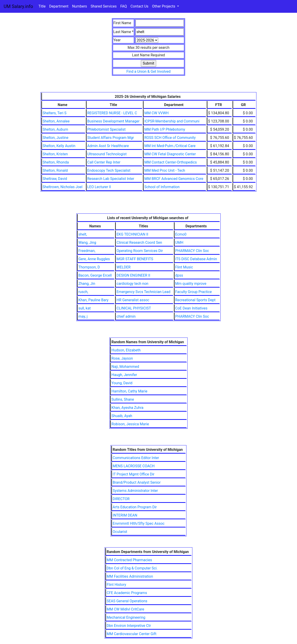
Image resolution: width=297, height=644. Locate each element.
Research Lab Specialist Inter (111, 179)
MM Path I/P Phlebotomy (165, 129)
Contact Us (140, 6)
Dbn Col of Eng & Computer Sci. (132, 568)
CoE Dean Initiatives (191, 308)
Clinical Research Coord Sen (139, 243)
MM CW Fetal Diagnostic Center (170, 154)
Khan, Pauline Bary (93, 300)
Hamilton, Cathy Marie (129, 391)
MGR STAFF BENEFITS (135, 259)
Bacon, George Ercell (95, 275)
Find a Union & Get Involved (149, 71)
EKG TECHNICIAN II (132, 234)
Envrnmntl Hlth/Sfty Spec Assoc (138, 523)
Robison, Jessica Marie (130, 424)
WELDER (123, 267)
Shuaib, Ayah (122, 416)
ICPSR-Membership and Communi (172, 121)
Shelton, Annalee (56, 121)
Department (59, 6)
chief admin (126, 316)
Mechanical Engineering (126, 617)
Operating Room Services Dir (140, 251)
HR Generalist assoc (133, 300)
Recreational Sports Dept (195, 300)
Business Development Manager (113, 121)
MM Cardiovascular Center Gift (132, 634)
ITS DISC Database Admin (196, 259)
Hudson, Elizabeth (126, 350)
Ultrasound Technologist (107, 154)
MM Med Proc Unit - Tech (165, 170)
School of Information (162, 187)
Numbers (79, 6)
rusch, (83, 292)
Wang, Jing (87, 243)
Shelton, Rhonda (56, 162)
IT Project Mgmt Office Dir (133, 474)
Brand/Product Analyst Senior (137, 482)
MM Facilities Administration (130, 576)
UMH (179, 243)
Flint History (116, 585)
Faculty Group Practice (194, 292)
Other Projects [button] (164, 6)
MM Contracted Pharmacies (129, 560)
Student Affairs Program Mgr (111, 138)
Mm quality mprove (191, 284)
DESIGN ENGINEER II (133, 275)
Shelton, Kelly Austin (59, 146)
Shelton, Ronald (55, 170)
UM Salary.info (18, 6)
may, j (83, 316)
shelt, (83, 234)
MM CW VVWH (156, 113)
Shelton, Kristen (55, 154)
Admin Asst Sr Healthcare (108, 146)
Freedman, (87, 251)
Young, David (122, 383)
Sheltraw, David (55, 179)
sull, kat (85, 308)
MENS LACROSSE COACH (134, 466)
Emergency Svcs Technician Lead (143, 292)
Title (42, 6)
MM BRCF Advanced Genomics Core (174, 179)
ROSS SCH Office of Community (170, 138)
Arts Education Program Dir (135, 507)
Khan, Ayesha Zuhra (127, 408)
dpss (179, 275)
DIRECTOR (121, 499)
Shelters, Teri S (55, 113)
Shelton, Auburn (55, 129)
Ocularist (120, 532)
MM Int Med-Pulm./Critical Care (170, 146)
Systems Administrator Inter (135, 491)
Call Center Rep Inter (104, 162)
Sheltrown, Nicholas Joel (63, 187)
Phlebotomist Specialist (106, 129)
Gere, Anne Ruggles (94, 259)
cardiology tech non (132, 284)
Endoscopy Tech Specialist (109, 170)
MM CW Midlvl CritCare (125, 609)
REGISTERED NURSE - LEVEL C (112, 113)
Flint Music (184, 267)
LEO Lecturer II (99, 187)
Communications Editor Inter (136, 458)
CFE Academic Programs (127, 593)
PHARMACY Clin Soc (192, 251)
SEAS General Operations (127, 601)
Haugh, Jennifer (124, 375)
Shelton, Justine (56, 138)
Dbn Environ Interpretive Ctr (129, 626)
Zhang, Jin (87, 284)
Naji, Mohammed (125, 367)
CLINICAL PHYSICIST (134, 308)
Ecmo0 (181, 234)
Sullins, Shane (123, 399)
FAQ (124, 6)
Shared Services (104, 6)
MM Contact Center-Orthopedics (170, 162)
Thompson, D (89, 267)
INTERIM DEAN (125, 515)
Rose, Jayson (122, 358)
